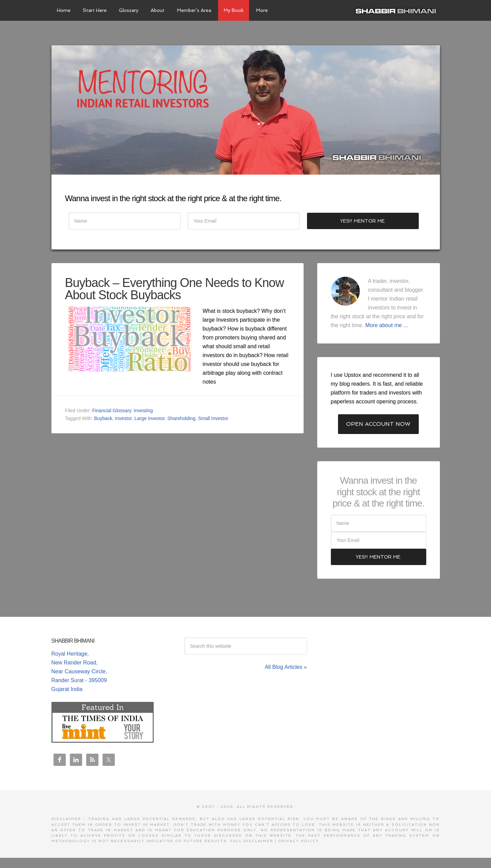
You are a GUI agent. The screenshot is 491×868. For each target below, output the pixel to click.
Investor (124, 418)
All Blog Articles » (286, 667)
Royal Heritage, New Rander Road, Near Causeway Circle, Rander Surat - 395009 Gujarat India (79, 671)
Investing (143, 411)
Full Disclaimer (252, 841)
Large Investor (149, 418)
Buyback (103, 418)
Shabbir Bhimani (397, 10)
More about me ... (387, 325)
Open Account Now (378, 424)
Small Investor (213, 418)
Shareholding (181, 418)
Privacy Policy (299, 841)
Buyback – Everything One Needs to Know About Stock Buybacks (174, 289)
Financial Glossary (112, 411)
